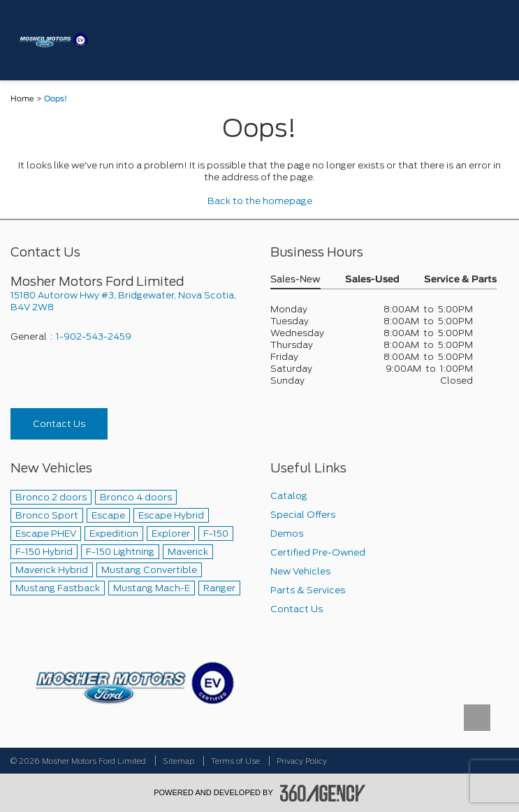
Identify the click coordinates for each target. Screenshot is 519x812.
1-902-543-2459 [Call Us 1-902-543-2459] (94, 336)
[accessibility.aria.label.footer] (323, 793)
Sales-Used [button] (372, 280)
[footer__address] (130, 301)
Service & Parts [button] (460, 280)
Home (22, 99)
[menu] (491, 40)
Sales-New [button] (295, 280)
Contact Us (59, 424)
